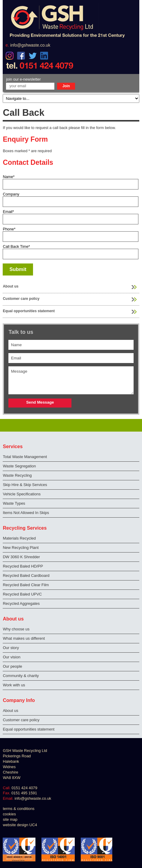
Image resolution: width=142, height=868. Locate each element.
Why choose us (16, 629)
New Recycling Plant (21, 548)
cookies (9, 814)
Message (71, 380)
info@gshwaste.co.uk (30, 45)
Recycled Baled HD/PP (23, 566)
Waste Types (14, 503)
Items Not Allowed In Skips (26, 513)
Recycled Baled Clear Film (26, 585)
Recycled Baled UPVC (22, 594)
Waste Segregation (19, 466)
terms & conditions (18, 809)
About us (11, 286)
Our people (12, 666)
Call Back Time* (16, 246)
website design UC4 (20, 825)
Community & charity (21, 676)
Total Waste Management (25, 457)
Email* (8, 212)
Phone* (9, 229)
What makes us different (24, 638)
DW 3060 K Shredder (21, 557)
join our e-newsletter (23, 79)
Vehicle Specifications (22, 494)
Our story (11, 648)
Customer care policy (21, 299)
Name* (9, 177)
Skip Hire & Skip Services (25, 485)
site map (10, 819)
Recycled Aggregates (21, 603)
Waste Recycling (17, 475)
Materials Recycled (19, 538)
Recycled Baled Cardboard (26, 576)
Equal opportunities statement (29, 311)
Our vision (12, 657)
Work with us (14, 685)
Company (11, 194)
